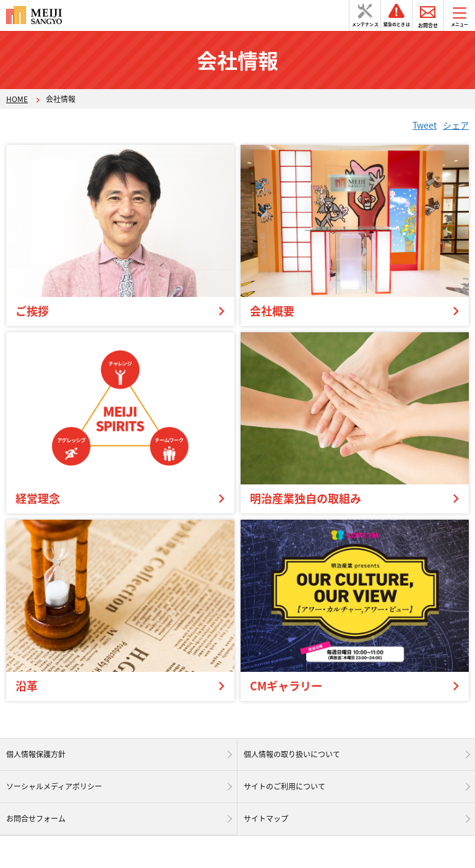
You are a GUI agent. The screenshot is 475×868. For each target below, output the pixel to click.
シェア (456, 125)
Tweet (425, 125)
